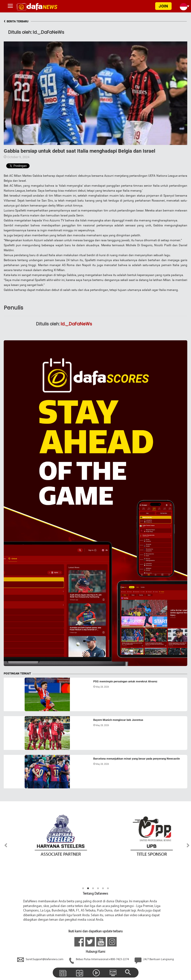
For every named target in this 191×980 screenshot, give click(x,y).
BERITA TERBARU (16, 21)
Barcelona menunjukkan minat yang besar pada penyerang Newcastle (137, 759)
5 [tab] (103, 888)
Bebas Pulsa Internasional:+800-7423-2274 (99, 959)
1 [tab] (83, 888)
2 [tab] (88, 888)
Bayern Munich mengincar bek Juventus (118, 720)
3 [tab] (93, 888)
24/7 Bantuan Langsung (154, 959)
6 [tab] (108, 888)
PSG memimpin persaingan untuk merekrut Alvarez (125, 682)
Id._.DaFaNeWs (76, 324)
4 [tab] (98, 888)
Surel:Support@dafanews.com (41, 959)
